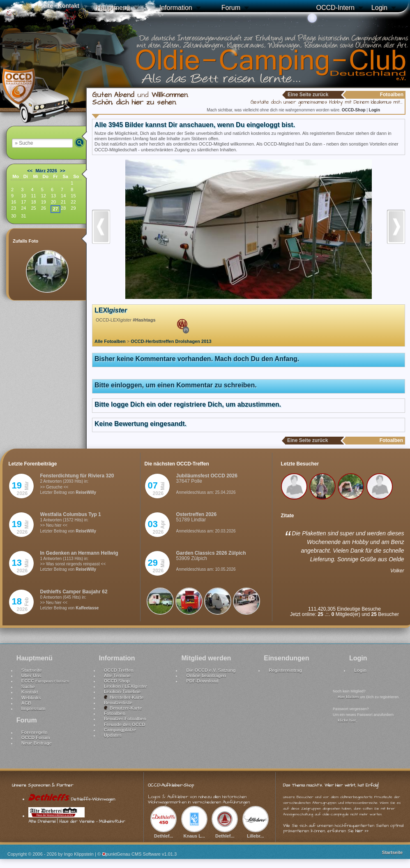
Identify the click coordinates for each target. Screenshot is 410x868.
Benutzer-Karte (123, 708)
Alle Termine (117, 676)
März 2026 (46, 171)
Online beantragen (206, 676)
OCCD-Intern (335, 8)
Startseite (32, 670)
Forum (231, 8)
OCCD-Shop (354, 110)
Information (176, 8)
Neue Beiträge (37, 743)
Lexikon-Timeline (122, 692)
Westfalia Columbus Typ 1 (71, 514)
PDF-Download (202, 681)
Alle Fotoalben (110, 341)
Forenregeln (35, 732)
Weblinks (31, 698)
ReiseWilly (86, 492)
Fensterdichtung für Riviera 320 (77, 476)
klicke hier (347, 720)
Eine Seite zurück (308, 95)
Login (379, 8)
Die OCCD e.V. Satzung (211, 670)
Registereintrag (285, 670)
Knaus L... (194, 833)
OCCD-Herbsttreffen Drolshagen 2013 (171, 341)
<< (30, 171)
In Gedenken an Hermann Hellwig (79, 553)
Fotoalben (115, 713)
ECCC (45, 681)
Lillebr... (256, 833)
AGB (26, 703)
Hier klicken (348, 697)
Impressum (33, 708)
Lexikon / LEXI (126, 686)
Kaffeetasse (87, 608)
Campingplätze (120, 730)
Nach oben (394, 840)
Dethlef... (164, 833)
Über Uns (31, 676)
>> (63, 171)
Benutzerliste (118, 703)
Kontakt (30, 692)
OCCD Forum (36, 738)
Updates (113, 735)
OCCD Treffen (119, 670)
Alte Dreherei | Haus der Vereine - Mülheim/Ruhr (77, 819)
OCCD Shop (117, 681)
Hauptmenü (113, 8)
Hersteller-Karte (124, 697)
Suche (28, 687)
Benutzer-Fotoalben (125, 719)
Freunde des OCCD (125, 724)
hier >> (362, 831)
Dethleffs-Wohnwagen (72, 799)
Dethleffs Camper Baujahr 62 (74, 592)
